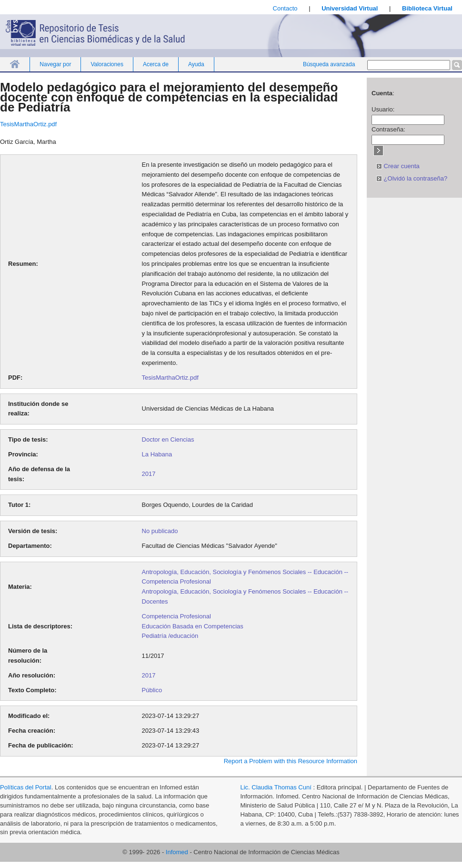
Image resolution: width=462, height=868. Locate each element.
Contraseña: (388, 129)
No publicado (160, 531)
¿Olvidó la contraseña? (412, 178)
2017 (149, 474)
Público (152, 690)
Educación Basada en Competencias (193, 626)
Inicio (15, 64)
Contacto (285, 8)
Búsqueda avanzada (329, 64)
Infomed (177, 852)
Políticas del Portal (26, 787)
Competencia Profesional (176, 616)
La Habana (157, 454)
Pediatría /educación (170, 636)
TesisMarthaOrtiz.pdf (28, 124)
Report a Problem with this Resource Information (291, 761)
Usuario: (383, 109)
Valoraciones (107, 64)
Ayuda (196, 64)
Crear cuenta (398, 166)
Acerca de (156, 64)
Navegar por (55, 64)
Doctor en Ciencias (168, 439)
